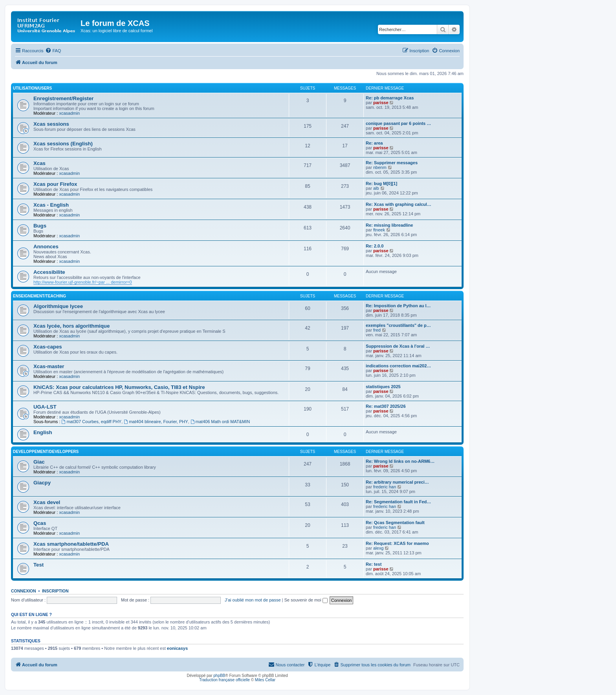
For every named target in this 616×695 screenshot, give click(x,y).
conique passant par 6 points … (398, 123)
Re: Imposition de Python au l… (398, 306)
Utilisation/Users (32, 88)
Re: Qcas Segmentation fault (395, 523)
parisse (381, 103)
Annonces (46, 247)
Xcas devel (47, 502)
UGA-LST (45, 407)
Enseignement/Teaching (39, 296)
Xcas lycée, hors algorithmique (71, 326)
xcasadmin (69, 113)
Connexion (24, 591)
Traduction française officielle (225, 680)
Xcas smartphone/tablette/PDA (71, 544)
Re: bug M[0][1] (381, 183)
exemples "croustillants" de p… (398, 325)
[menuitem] (53, 51)
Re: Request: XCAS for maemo (397, 543)
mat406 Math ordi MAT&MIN (220, 422)
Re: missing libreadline (389, 225)
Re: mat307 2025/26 (386, 406)
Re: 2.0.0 (375, 246)
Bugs (40, 226)
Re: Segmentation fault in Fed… (398, 502)
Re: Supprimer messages (392, 163)
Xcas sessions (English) (63, 144)
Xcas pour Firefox (55, 184)
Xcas (39, 163)
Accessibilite (49, 272)
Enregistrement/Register (63, 98)
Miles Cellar (265, 680)
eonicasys (177, 648)
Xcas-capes (48, 347)
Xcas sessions (51, 124)
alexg (378, 548)
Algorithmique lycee (58, 306)
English (43, 432)
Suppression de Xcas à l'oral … (398, 346)
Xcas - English (51, 205)
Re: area (374, 143)
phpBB (219, 676)
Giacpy (42, 483)
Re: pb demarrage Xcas (390, 98)
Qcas (40, 523)
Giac (39, 462)
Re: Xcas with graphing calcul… (399, 204)
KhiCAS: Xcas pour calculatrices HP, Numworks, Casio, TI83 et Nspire (119, 387)
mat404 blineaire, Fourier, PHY (156, 422)
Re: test (374, 564)
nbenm (380, 167)
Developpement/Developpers (46, 452)
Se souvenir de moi (306, 600)
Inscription (55, 591)
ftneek (379, 230)
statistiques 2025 (383, 387)
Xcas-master (49, 366)
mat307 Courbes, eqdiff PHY (92, 422)
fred (377, 330)
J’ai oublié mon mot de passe (253, 600)
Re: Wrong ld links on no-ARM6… (400, 461)
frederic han (385, 487)
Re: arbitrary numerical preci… (397, 482)
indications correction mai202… (398, 366)
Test (38, 565)
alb (376, 188)
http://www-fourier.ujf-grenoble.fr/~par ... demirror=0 (83, 282)
